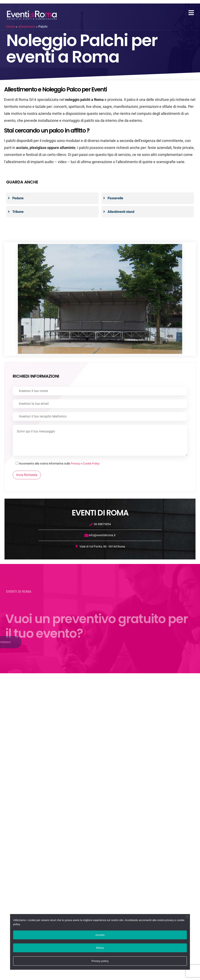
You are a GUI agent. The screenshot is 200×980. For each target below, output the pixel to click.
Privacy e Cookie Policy (85, 463)
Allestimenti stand (121, 212)
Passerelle (115, 198)
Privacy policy (100, 961)
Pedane (18, 198)
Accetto (100, 935)
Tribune (18, 212)
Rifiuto (100, 948)
